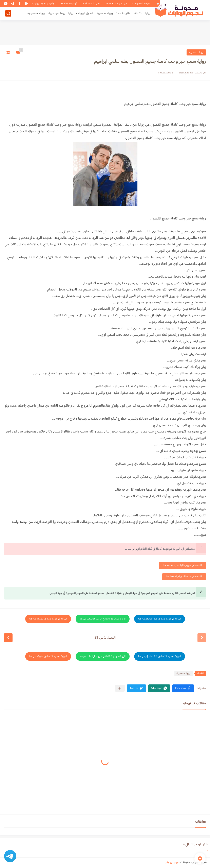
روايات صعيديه (36, 13)
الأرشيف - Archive (69, 4)
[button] (183, 688)
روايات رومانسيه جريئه (60, 13)
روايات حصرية (105, 13)
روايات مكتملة (142, 13)
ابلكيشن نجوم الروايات (43, 4)
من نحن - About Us (117, 4)
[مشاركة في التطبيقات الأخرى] (120, 688)
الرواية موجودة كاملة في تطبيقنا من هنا (48, 619)
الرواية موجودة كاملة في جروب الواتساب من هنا (103, 619)
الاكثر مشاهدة (124, 13)
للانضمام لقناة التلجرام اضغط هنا (184, 577)
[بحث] (8, 13)
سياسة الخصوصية (141, 4)
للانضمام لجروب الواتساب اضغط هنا (182, 566)
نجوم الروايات (172, 863)
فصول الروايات (85, 13)
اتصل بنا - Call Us (92, 4)
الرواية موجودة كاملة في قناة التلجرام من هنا (160, 619)
